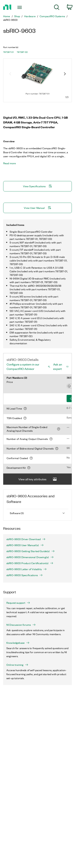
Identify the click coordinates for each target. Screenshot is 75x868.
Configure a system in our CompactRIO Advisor (23, 366)
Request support (18, 603)
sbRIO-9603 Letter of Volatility (26, 569)
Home (7, 16)
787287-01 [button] (8, 52)
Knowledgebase (18, 643)
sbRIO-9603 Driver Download (26, 539)
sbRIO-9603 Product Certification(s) (30, 563)
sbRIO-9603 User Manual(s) (25, 545)
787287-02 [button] (22, 52)
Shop (17, 16)
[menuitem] (57, 8)
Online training (17, 665)
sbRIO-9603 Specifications (24, 575)
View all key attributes (38, 479)
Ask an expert (58, 366)
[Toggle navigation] (20, 7)
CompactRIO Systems (52, 16)
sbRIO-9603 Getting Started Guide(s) (30, 551)
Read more (9, 163)
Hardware (30, 16)
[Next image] (65, 74)
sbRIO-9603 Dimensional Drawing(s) (30, 557)
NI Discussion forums (21, 625)
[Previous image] (10, 74)
